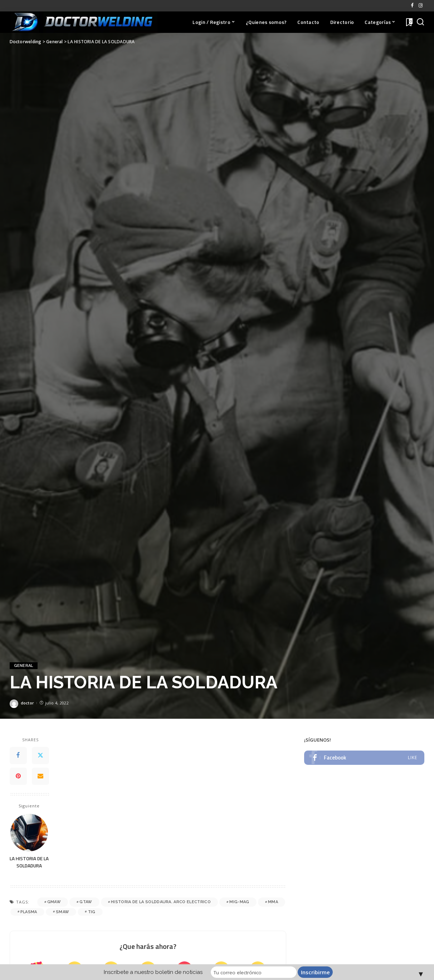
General (24, 666)
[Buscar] (420, 22)
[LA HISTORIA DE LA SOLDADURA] (29, 833)
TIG (92, 912)
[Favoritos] (409, 22)
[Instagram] (421, 6)
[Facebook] (412, 6)
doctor (28, 703)
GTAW (86, 902)
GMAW (54, 902)
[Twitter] (40, 756)
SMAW (62, 912)
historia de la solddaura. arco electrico (161, 902)
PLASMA (29, 912)
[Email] (40, 776)
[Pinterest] (18, 776)
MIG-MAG (239, 902)
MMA (273, 902)
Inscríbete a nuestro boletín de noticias (153, 972)
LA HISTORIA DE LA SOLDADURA (29, 862)
